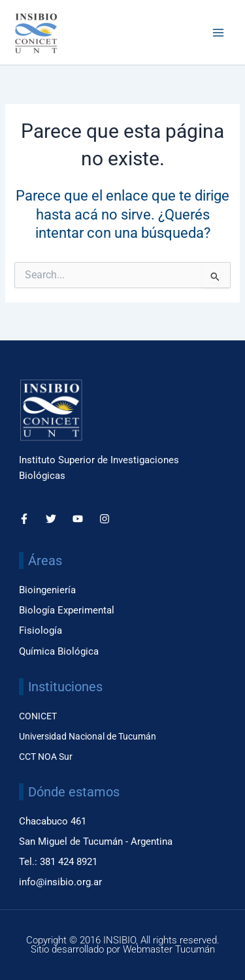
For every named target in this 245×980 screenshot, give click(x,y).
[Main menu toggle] (218, 33)
